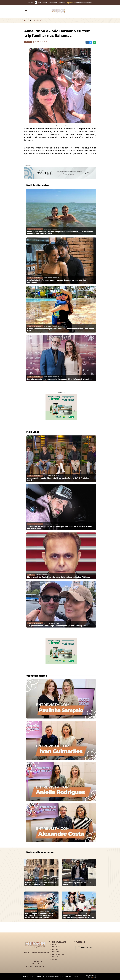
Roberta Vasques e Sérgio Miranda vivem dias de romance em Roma (41, 884)
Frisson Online (87, 948)
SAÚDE (55, 959)
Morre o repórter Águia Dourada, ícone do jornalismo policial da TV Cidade (59, 577)
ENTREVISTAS (58, 954)
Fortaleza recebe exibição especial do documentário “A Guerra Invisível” (58, 379)
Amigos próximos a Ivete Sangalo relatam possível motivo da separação (58, 626)
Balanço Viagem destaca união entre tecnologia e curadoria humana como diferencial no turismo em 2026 (39, 915)
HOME (29, 20)
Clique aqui (70, 3)
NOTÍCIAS (56, 952)
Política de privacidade (69, 976)
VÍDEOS (55, 957)
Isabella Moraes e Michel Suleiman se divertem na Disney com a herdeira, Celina (78, 916)
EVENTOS (56, 947)
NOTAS (55, 949)
